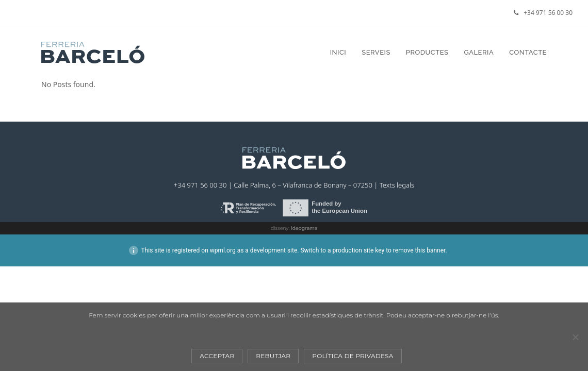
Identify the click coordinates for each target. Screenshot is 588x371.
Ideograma (304, 228)
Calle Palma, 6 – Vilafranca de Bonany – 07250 (303, 185)
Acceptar (217, 356)
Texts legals (397, 185)
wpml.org (223, 250)
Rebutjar (273, 356)
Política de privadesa (353, 356)
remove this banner (419, 250)
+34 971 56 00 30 (548, 13)
